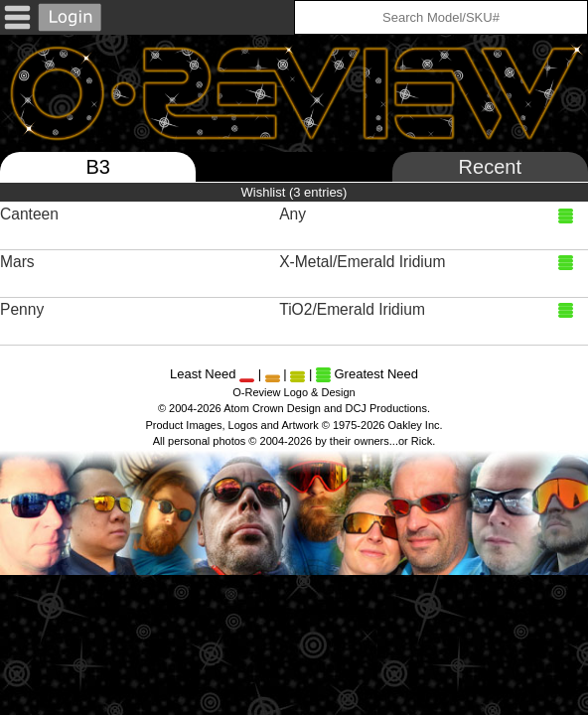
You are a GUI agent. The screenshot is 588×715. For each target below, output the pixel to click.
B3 (97, 167)
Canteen (31, 214)
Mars (19, 262)
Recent (490, 167)
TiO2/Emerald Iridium (354, 309)
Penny (24, 309)
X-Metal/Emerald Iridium (365, 262)
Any (294, 214)
